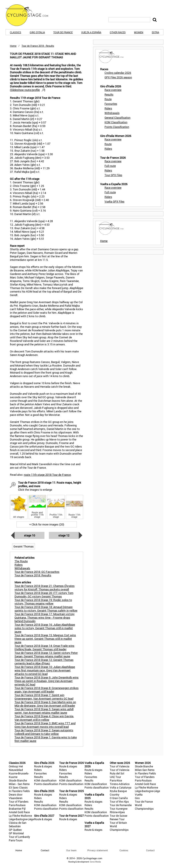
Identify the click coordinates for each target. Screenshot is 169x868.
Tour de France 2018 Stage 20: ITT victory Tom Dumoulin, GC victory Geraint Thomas (44, 595)
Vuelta (139, 794)
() (28, 90)
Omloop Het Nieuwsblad (16, 768)
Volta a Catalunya (121, 787)
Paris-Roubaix (17, 805)
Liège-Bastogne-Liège (21, 819)
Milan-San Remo (145, 770)
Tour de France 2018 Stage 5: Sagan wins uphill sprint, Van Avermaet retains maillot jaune (44, 711)
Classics (16, 32)
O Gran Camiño (119, 798)
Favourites (111, 104)
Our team (71, 850)
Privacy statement (98, 850)
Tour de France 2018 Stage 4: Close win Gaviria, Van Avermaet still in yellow (44, 718)
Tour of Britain (118, 823)
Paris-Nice (116, 780)
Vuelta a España (91, 32)
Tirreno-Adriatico (120, 784)
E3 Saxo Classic (18, 787)
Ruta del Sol (117, 773)
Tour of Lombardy (19, 837)
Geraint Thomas (24, 546)
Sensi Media (95, 862)
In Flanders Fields (19, 791)
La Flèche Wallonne (20, 816)
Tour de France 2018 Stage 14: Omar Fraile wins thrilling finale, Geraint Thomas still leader (44, 647)
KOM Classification (116, 122)
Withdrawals (112, 113)
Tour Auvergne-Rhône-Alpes (119, 810)
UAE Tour (115, 777)
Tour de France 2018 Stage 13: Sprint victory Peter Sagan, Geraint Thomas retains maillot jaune (46, 654)
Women (139, 32)
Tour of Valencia (120, 766)
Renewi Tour (117, 819)
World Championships (119, 828)
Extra (155, 32)
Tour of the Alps (119, 802)
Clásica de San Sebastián (18, 824)
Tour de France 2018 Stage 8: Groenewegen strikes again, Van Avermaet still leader (47, 690)
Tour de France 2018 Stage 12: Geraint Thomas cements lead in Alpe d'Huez (44, 662)
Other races (118, 32)
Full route (110, 166)
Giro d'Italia (37, 32)
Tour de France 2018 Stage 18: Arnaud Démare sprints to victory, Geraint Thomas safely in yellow (46, 609)
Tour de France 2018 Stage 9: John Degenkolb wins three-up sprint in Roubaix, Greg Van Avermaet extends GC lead (47, 681)
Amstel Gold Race (19, 812)
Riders (108, 108)
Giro (137, 798)
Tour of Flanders (19, 802)
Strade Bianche (18, 780)
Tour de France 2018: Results (33, 575)
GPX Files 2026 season (118, 77)
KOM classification (45, 780)
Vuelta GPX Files (114, 201)
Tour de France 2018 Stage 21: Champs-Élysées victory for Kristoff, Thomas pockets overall (45, 588)
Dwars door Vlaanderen (16, 796)
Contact (150, 850)
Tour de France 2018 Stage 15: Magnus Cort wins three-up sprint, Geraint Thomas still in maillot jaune (45, 639)
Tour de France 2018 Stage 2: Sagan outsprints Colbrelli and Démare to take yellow (44, 732)
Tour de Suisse (118, 816)
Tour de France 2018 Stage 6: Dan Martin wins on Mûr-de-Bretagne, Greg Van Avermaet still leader (45, 704)
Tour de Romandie (121, 805)
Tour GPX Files (113, 175)
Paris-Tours (16, 840)
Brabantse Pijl (17, 809)
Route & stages (43, 766)
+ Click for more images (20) (47, 524)
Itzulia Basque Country (118, 793)
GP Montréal (16, 833)
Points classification (46, 784)
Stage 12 (64, 535)
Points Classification (117, 127)
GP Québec (15, 830)
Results (109, 94)
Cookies (124, 850)
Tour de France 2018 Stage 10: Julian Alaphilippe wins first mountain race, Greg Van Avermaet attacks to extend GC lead (45, 670)
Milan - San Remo (19, 784)
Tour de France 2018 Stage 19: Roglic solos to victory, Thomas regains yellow (43, 602)
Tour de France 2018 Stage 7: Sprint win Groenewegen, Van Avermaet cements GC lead (44, 697)
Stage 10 (29, 535)
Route (108, 99)
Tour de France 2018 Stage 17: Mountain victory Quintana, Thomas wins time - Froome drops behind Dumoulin (45, 617)
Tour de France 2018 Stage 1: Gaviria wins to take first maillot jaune (46, 739)
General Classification (118, 118)
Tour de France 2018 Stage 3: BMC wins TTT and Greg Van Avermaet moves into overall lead (45, 725)
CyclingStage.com (30, 15)
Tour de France (63, 32)
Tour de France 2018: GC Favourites (37, 572)
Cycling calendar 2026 (118, 73)
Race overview (113, 90)
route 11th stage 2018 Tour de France (47, 475)
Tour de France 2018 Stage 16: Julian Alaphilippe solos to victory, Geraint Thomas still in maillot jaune (45, 628)
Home (13, 46)
